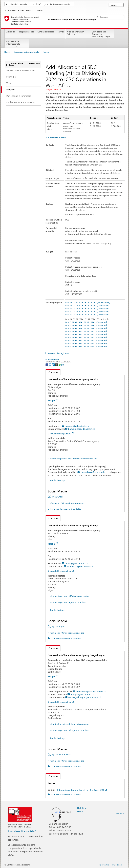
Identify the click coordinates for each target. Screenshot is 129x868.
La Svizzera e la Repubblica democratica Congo (102, 35)
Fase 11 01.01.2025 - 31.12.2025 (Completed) (87, 315)
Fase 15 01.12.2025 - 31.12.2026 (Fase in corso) (88, 302)
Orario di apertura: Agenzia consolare (68, 602)
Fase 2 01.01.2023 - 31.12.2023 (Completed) (86, 343)
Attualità (11, 34)
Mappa (53, 400)
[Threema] (57, 365)
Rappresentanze (26, 34)
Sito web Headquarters (61, 434)
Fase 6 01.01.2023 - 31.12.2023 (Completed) (86, 331)
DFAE (38, 4)
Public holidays (58, 480)
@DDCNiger (58, 626)
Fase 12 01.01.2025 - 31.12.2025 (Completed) (87, 312)
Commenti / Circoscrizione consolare (67, 503)
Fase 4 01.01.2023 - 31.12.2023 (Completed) (86, 337)
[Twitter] (50, 365)
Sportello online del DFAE (22, 831)
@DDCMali (58, 497)
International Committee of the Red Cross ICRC (82, 790)
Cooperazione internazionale (17, 44)
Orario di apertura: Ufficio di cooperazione (70, 596)
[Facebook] (47, 365)
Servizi (61, 34)
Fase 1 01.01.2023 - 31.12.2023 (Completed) (86, 346)
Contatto (52, 372)
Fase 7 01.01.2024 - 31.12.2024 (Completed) (86, 328)
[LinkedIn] (53, 365)
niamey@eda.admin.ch (76, 563)
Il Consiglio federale (18, 4)
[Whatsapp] (60, 365)
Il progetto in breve (57, 138)
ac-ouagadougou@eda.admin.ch (85, 697)
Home (7, 52)
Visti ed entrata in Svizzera (78, 34)
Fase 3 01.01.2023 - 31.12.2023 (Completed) (86, 340)
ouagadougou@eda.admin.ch (91, 692)
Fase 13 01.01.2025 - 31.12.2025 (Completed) (87, 309)
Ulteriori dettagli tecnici (59, 353)
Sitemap (120, 814)
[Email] (63, 365)
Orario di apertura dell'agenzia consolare (69, 730)
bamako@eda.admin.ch (77, 426)
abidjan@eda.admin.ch (82, 694)
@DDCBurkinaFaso (62, 754)
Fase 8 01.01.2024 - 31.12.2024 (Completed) (86, 325)
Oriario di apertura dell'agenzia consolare (70, 724)
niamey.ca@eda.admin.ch (80, 566)
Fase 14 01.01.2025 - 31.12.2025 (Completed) (87, 306)
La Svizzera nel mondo (60, 4)
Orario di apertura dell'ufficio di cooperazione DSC (74, 459)
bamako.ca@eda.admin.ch (82, 429)
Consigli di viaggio (46, 34)
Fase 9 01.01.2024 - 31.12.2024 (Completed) (86, 322)
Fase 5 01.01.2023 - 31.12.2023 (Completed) (86, 334)
